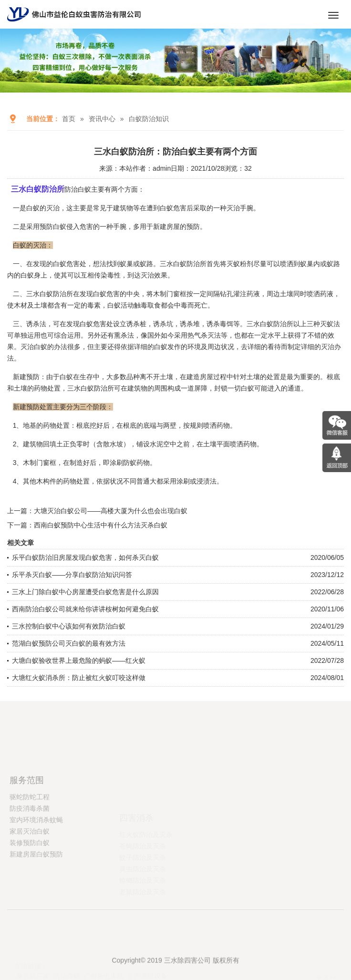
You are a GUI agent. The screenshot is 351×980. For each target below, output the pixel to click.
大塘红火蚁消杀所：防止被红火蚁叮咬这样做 (79, 678)
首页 (69, 119)
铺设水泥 (150, 444)
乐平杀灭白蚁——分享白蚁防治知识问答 (72, 575)
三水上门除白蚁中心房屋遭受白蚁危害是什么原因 (85, 592)
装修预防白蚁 (30, 882)
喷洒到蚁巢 (297, 264)
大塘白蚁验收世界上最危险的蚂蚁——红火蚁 (79, 660)
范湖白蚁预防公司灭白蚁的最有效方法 (69, 643)
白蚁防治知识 (149, 119)
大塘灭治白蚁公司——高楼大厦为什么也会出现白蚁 (111, 511)
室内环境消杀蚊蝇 (36, 859)
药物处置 (76, 481)
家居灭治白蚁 (30, 871)
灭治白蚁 (34, 347)
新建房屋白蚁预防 (36, 894)
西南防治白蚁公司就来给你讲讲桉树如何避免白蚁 (85, 609)
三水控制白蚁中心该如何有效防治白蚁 (69, 626)
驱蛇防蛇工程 (30, 836)
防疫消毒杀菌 (30, 848)
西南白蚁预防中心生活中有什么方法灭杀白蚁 (101, 525)
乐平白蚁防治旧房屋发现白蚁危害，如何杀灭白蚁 (85, 557)
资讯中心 (102, 119)
